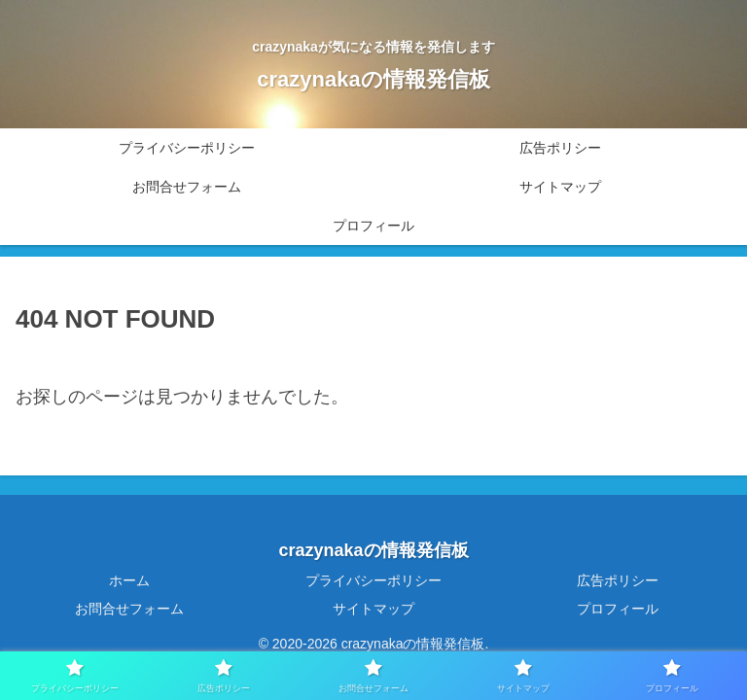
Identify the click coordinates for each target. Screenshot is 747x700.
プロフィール (618, 609)
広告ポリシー (618, 580)
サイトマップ (373, 609)
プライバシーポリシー (373, 580)
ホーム (129, 580)
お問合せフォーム (129, 609)
